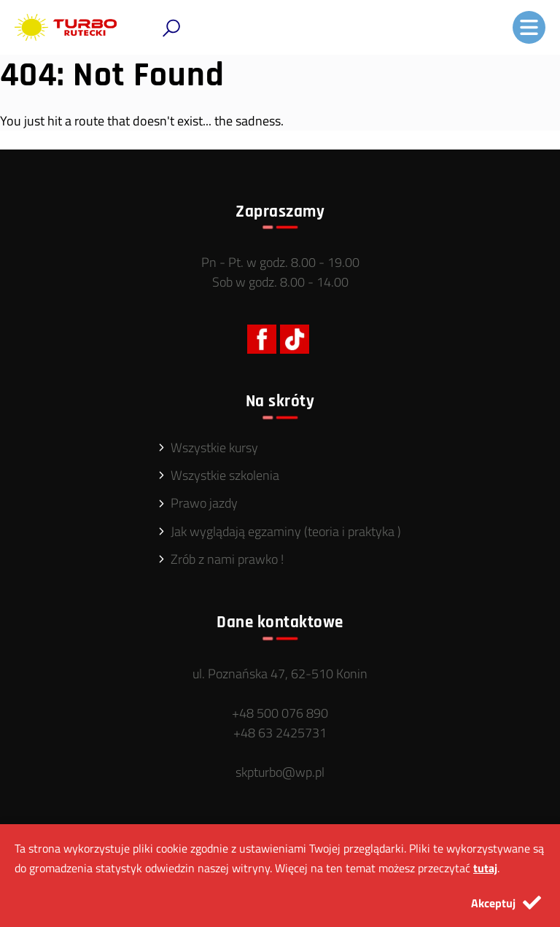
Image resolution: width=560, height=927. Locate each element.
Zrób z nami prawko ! (227, 559)
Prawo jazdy (204, 503)
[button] (171, 28)
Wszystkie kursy (214, 447)
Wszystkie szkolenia (225, 475)
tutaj (485, 868)
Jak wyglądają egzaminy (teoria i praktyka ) (286, 531)
